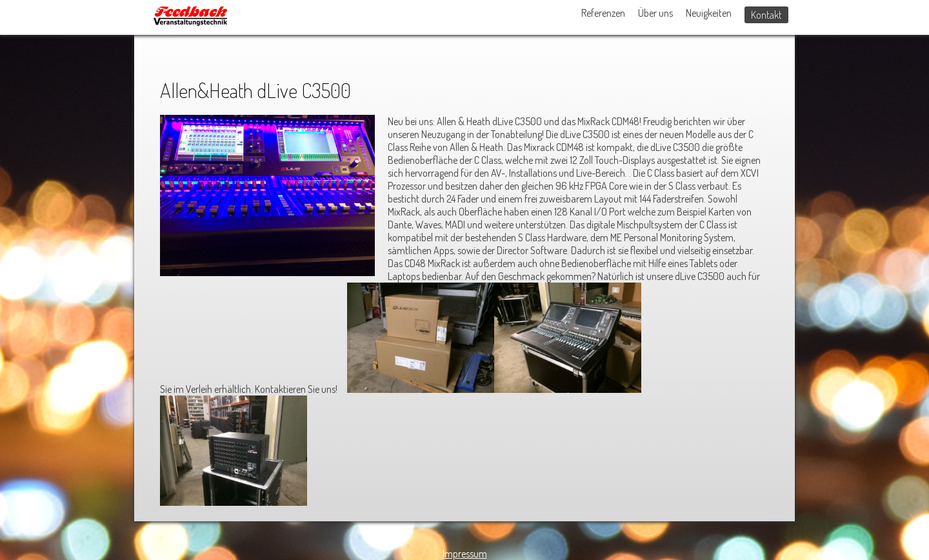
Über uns (655, 13)
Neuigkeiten (709, 13)
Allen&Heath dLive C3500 (255, 90)
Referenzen (603, 13)
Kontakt (766, 15)
